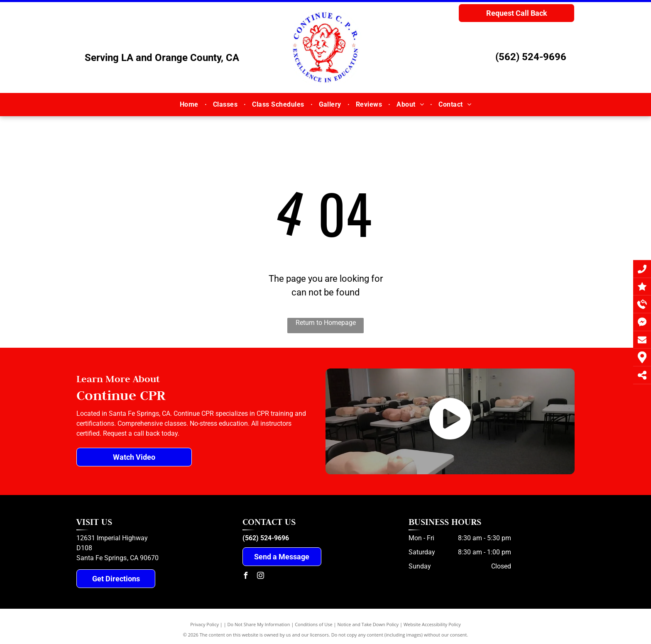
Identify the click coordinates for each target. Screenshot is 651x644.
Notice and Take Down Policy (368, 624)
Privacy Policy (204, 624)
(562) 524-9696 (531, 57)
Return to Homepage (326, 323)
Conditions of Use (314, 624)
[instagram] (261, 577)
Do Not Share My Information (259, 624)
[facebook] (246, 577)
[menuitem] (190, 104)
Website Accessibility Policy (432, 624)
